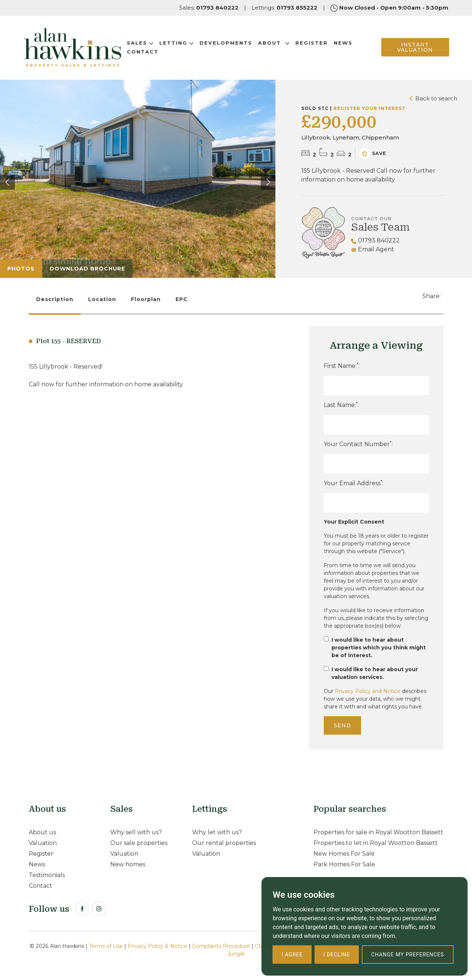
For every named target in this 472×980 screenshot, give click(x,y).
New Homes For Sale (344, 854)
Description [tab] (55, 299)
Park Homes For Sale (344, 864)
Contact (143, 52)
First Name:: (342, 365)
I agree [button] (292, 955)
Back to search (433, 98)
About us (42, 832)
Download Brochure (87, 269)
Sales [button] (141, 43)
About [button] (275, 43)
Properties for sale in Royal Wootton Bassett (378, 832)
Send (342, 725)
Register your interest (369, 108)
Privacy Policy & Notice (157, 946)
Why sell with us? (136, 832)
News (344, 43)
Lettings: (284, 8)
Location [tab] (102, 299)
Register (312, 43)
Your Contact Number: (358, 444)
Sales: (209, 8)
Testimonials (47, 875)
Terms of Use (106, 946)
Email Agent (373, 249)
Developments (227, 43)
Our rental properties (224, 843)
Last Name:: (341, 405)
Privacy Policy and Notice (368, 691)
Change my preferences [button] (408, 955)
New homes (128, 864)
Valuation (43, 843)
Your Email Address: (354, 483)
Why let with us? (217, 832)
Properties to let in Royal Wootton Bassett (376, 843)
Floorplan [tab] (146, 299)
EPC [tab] (182, 299)
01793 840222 (375, 240)
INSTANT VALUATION (415, 48)
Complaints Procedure (221, 946)
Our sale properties (139, 843)
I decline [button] (337, 955)
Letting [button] (177, 43)
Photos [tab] (21, 269)
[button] (268, 182)
